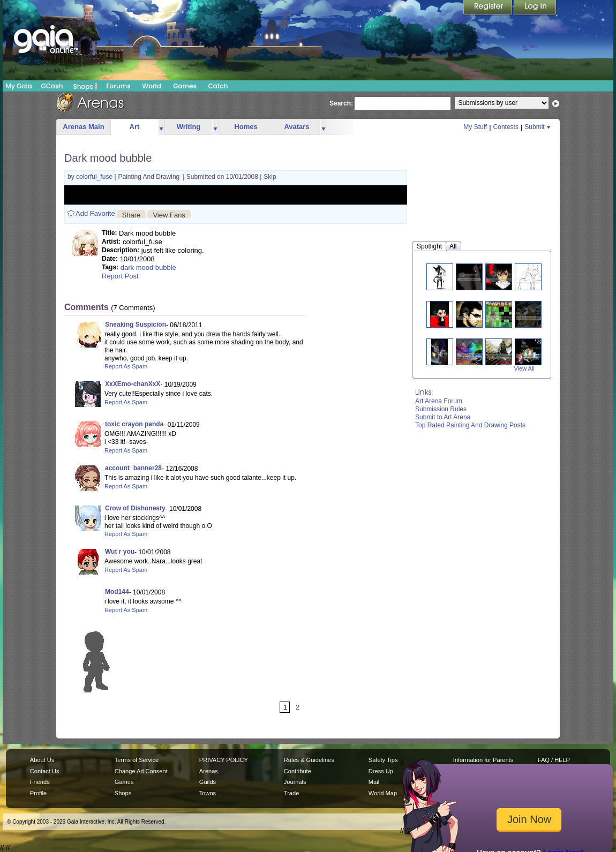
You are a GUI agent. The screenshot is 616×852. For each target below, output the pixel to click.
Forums (118, 86)
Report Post (120, 276)
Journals (295, 782)
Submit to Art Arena (443, 417)
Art (135, 127)
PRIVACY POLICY (224, 760)
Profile (38, 793)
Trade (291, 793)
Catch (218, 86)
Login (535, 8)
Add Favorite (95, 213)
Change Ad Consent (141, 771)
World (152, 86)
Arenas (209, 771)
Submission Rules (441, 409)
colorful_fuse (95, 177)
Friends (40, 782)
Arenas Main (83, 127)
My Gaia (18, 86)
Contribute (298, 771)
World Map (383, 793)
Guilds (208, 782)
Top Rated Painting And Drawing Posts (470, 425)
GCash (52, 86)
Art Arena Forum (439, 401)
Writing (189, 127)
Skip (270, 177)
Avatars (296, 127)
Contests (506, 127)
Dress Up (381, 771)
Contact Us (45, 771)
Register (489, 8)
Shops (85, 86)
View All (524, 368)
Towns (208, 793)
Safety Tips (383, 760)
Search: (341, 103)
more (161, 127)
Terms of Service (137, 760)
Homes (246, 127)
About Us (42, 760)
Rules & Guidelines (309, 760)
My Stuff (475, 127)
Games (185, 86)
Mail (374, 782)
